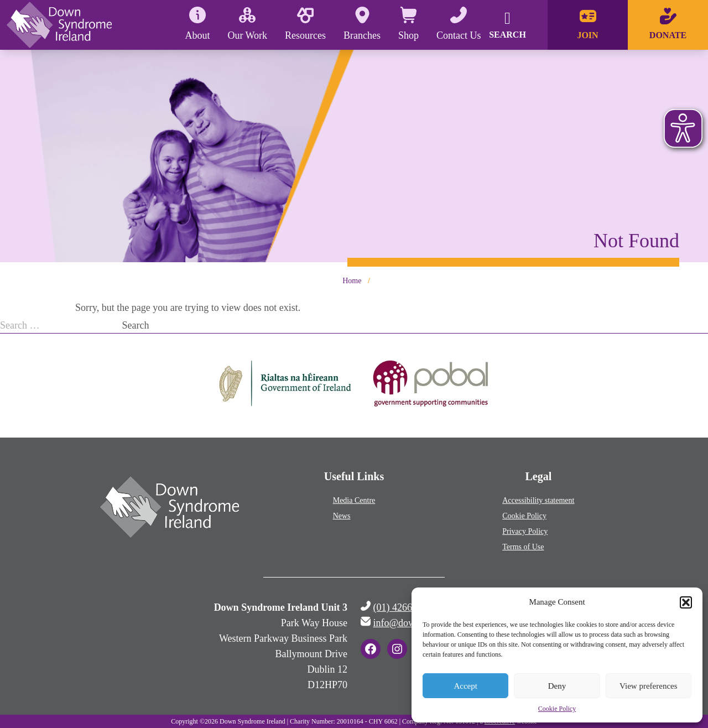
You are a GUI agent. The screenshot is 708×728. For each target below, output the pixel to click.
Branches (362, 24)
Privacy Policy (525, 531)
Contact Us (459, 24)
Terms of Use (523, 547)
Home (352, 281)
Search (136, 325)
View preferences (648, 686)
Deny (557, 686)
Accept (465, 686)
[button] (686, 602)
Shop (408, 24)
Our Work (247, 24)
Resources (305, 24)
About (197, 24)
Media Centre (354, 500)
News (342, 516)
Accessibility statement (538, 500)
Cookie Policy (557, 709)
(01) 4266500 (400, 607)
